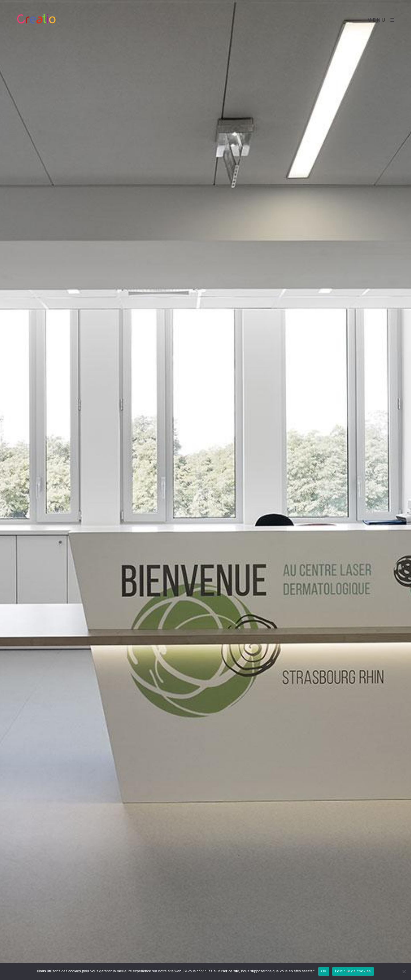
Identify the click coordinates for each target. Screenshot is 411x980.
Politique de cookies (353, 971)
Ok (324, 971)
